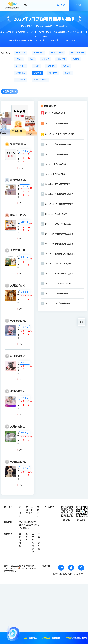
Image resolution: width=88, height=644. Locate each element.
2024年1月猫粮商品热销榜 (57, 154)
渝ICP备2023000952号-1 (14, 566)
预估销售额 (18, 156)
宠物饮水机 (21, 53)
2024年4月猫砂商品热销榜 (57, 214)
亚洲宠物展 (20, 540)
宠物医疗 (53, 73)
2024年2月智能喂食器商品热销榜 (59, 234)
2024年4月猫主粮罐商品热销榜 (58, 284)
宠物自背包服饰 (77, 53)
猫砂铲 (68, 73)
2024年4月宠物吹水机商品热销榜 (59, 274)
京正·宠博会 (39, 541)
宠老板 (26, 537)
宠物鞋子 (45, 59)
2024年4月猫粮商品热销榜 (57, 174)
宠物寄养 (37, 73)
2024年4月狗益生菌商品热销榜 (58, 144)
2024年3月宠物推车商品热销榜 (58, 264)
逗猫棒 (19, 59)
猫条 (32, 59)
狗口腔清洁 (21, 66)
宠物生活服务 (57, 53)
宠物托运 (61, 59)
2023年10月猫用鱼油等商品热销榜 (60, 134)
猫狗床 (66, 66)
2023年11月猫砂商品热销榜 (57, 164)
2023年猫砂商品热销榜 (55, 113)
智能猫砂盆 (21, 79)
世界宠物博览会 (33, 543)
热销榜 (10, 91)
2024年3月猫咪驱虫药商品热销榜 (59, 244)
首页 (26, 5)
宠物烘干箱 (21, 73)
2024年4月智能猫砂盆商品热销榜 (59, 194)
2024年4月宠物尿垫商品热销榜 (58, 224)
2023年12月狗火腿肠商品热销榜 (59, 204)
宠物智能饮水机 (40, 79)
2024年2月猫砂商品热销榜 (57, 123)
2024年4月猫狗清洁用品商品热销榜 (60, 254)
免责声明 (38, 511)
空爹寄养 (23, 274)
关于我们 (20, 511)
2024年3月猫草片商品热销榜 (58, 184)
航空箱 (36, 66)
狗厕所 (76, 59)
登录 (79, 5)
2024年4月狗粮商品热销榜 (57, 293)
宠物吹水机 (38, 53)
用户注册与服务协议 (29, 510)
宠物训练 (51, 66)
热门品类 (5, 53)
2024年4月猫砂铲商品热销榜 (58, 303)
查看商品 (25, 151)
